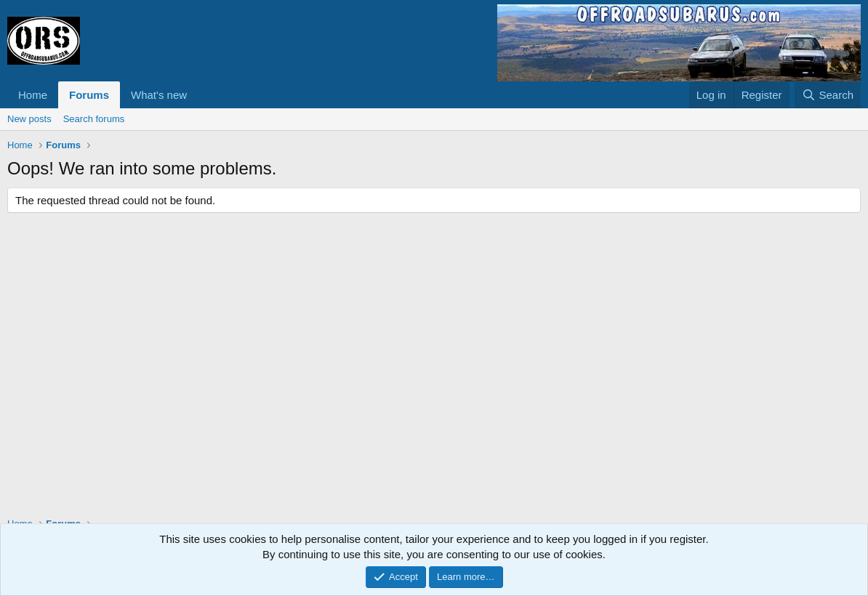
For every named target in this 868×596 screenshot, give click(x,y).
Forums (89, 95)
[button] (198, 95)
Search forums (94, 119)
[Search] (828, 95)
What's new (159, 95)
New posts (29, 119)
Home (33, 95)
